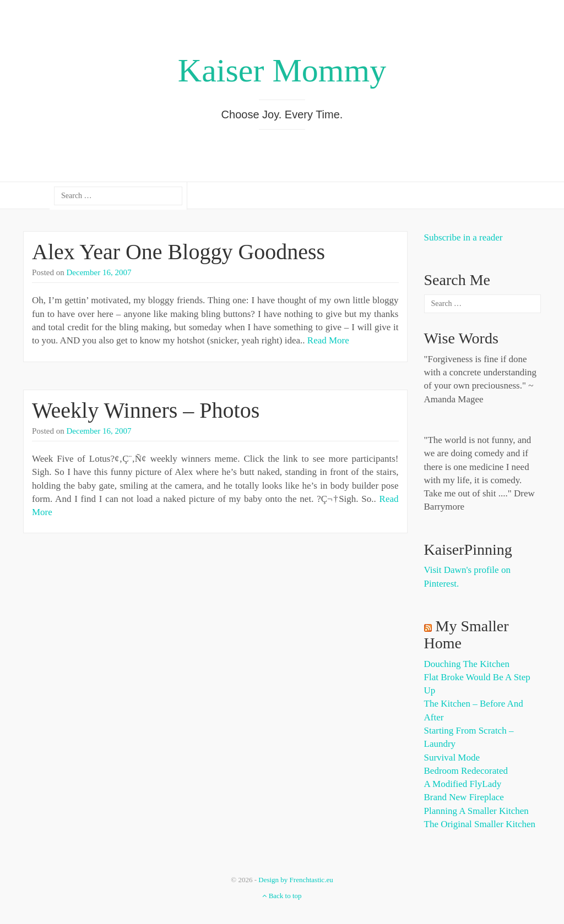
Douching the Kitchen (467, 664)
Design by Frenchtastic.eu (295, 880)
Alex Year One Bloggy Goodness (178, 252)
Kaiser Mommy (282, 70)
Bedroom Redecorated (466, 771)
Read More (328, 340)
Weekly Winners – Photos (146, 410)
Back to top (282, 896)
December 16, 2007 (99, 272)
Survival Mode (452, 758)
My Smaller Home (467, 635)
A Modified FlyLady (463, 784)
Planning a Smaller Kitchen (476, 811)
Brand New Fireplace (464, 797)
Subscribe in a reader (463, 237)
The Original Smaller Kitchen (480, 824)
